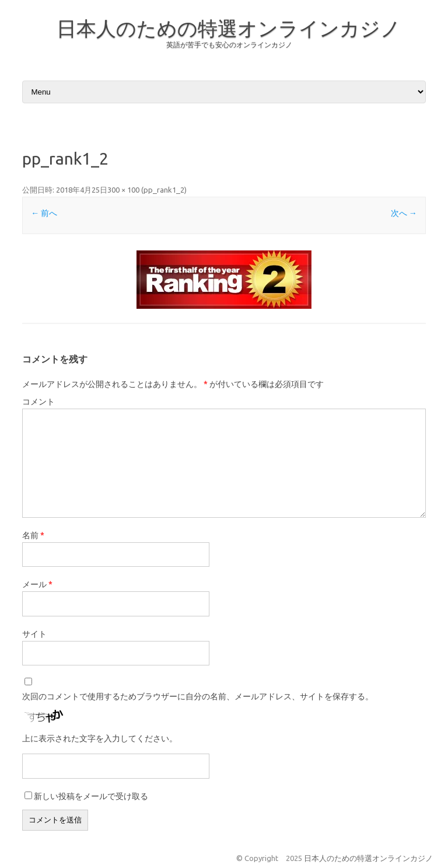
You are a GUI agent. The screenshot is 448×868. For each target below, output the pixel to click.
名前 (33, 535)
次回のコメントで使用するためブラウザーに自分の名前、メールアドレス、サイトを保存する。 (198, 696)
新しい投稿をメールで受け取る (91, 796)
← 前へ (44, 213)
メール (37, 584)
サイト (34, 634)
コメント (38, 402)
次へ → (404, 213)
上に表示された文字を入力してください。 (100, 738)
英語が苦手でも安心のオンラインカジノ (229, 45)
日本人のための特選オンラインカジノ (229, 28)
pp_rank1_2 (164, 190)
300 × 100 (123, 190)
